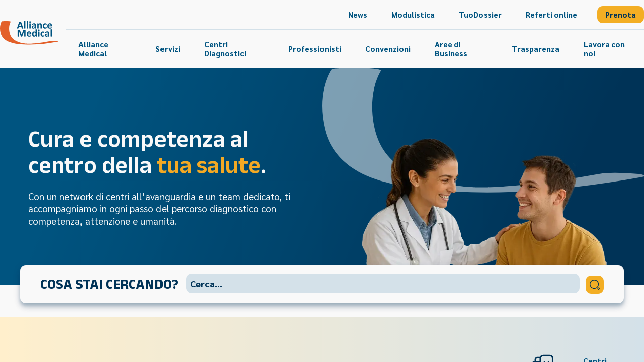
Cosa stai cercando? (109, 284)
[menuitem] (358, 15)
